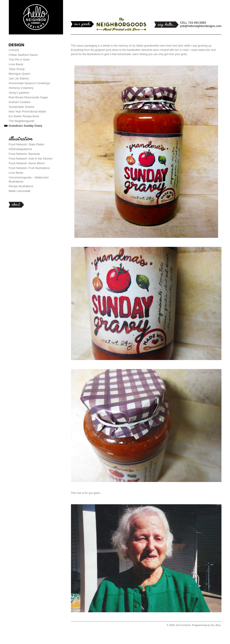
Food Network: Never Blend (27, 163)
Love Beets (16, 64)
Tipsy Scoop (17, 69)
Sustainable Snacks (22, 107)
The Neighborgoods (22, 121)
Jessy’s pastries (19, 93)
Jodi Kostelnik (183, 625)
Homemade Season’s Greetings (29, 83)
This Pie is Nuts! (19, 60)
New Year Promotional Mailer (28, 111)
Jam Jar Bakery (19, 78)
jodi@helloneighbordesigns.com (201, 26)
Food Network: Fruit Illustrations (29, 168)
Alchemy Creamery (21, 88)
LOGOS (14, 50)
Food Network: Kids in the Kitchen (31, 159)
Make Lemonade (20, 191)
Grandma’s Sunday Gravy (25, 126)
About (36, 205)
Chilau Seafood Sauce (23, 55)
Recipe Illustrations (21, 186)
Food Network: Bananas (24, 154)
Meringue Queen (20, 74)
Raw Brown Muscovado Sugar (28, 97)
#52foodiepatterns (20, 149)
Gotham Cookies (20, 102)
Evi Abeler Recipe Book (24, 116)
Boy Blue (216, 625)
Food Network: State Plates (27, 144)
